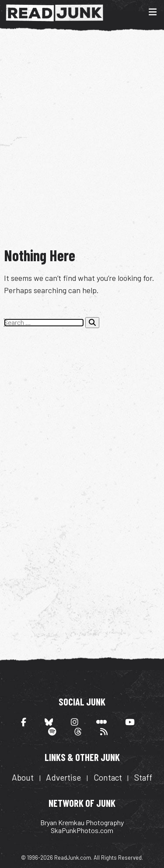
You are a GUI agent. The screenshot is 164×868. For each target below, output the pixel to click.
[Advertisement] (82, 138)
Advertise (63, 777)
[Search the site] (44, 322)
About (23, 777)
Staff (143, 777)
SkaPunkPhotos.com (82, 830)
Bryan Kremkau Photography (82, 822)
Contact (108, 777)
